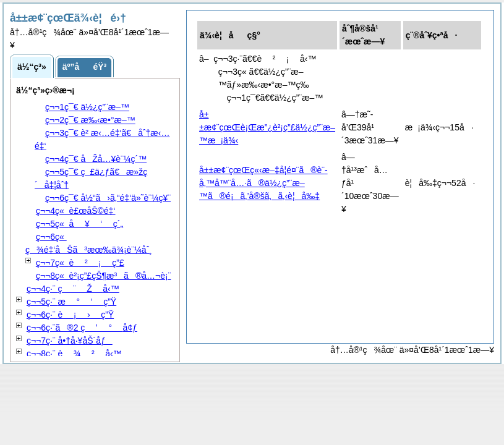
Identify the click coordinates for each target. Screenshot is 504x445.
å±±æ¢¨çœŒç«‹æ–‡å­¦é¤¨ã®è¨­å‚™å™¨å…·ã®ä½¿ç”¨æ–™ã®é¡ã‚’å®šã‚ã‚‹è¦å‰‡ (263, 183)
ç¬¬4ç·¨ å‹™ (73, 289)
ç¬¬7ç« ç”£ (80, 263)
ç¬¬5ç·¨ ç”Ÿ (71, 302)
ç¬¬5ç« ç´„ (79, 224)
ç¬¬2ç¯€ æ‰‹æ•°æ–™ (90, 120)
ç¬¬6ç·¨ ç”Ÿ (70, 315)
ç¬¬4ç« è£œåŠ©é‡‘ (76, 211)
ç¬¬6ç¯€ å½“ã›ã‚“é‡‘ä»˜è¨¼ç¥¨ (108, 198)
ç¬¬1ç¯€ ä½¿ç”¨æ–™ (87, 107)
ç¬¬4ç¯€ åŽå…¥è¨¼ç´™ (96, 159)
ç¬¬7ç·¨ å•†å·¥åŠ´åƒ (70, 341)
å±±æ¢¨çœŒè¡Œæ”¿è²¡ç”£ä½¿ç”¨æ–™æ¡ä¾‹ (267, 127)
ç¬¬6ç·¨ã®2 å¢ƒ (82, 328)
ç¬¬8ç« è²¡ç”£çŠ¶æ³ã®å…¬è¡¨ (103, 276)
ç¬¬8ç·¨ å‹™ (74, 354)
